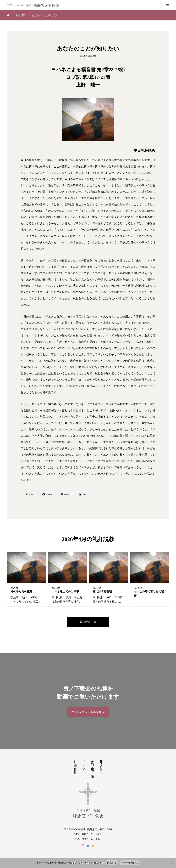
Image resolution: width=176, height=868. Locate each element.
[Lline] (65, 495)
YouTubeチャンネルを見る (88, 712)
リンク (84, 763)
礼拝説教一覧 (88, 622)
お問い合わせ (75, 765)
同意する (112, 863)
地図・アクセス (101, 765)
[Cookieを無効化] (172, 863)
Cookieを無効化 (130, 863)
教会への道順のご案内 (92, 765)
